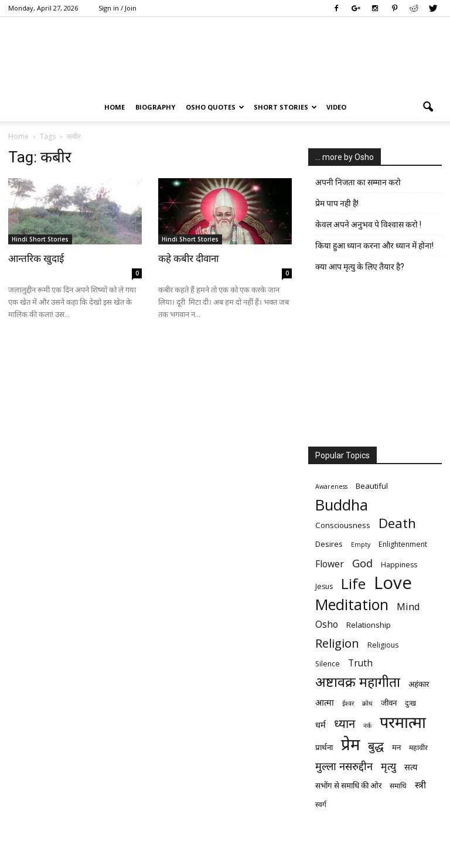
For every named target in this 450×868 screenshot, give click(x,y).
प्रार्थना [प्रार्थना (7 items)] (324, 747)
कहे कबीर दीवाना (188, 258)
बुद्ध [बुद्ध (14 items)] (376, 746)
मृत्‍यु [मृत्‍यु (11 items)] (388, 766)
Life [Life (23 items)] (353, 583)
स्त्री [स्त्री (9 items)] (420, 785)
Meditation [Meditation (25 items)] (352, 605)
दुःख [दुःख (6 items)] (410, 703)
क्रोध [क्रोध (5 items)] (367, 703)
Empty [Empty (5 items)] (361, 544)
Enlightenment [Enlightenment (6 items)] (403, 544)
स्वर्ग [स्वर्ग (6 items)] (321, 804)
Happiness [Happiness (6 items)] (399, 565)
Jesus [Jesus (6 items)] (324, 586)
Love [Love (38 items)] (393, 583)
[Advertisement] (375, 362)
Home (115, 107)
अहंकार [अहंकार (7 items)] (419, 684)
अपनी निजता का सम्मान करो (358, 182)
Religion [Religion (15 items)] (337, 643)
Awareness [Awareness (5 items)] (331, 486)
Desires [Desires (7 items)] (329, 544)
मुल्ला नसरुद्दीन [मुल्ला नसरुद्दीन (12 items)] (344, 766)
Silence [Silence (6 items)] (328, 664)
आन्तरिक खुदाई (36, 258)
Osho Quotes (215, 107)
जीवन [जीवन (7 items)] (389, 703)
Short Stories (285, 107)
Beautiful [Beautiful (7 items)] (372, 486)
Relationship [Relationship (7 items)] (369, 625)
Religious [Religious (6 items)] (383, 645)
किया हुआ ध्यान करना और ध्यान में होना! (374, 246)
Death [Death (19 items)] (397, 523)
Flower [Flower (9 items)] (330, 564)
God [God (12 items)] (362, 563)
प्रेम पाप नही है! (337, 203)
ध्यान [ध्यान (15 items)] (345, 724)
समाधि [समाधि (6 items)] (398, 786)
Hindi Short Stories (40, 239)
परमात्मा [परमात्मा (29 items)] (403, 722)
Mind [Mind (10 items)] (408, 606)
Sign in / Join (117, 8)
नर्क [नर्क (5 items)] (367, 726)
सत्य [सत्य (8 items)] (411, 767)
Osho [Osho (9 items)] (327, 624)
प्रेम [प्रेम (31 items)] (350, 744)
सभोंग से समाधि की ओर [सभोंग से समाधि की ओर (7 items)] (348, 785)
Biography (155, 107)
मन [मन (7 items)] (396, 747)
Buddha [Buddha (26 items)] (342, 505)
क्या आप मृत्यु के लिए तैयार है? (360, 267)
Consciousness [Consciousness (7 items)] (343, 525)
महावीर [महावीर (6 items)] (418, 748)
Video (336, 107)
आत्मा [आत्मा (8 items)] (325, 702)
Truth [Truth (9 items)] (360, 663)
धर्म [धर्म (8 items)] (321, 724)
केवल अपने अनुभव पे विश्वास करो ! (368, 224)
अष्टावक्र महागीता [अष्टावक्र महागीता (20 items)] (358, 682)
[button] (428, 107)
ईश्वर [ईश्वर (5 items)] (348, 703)
